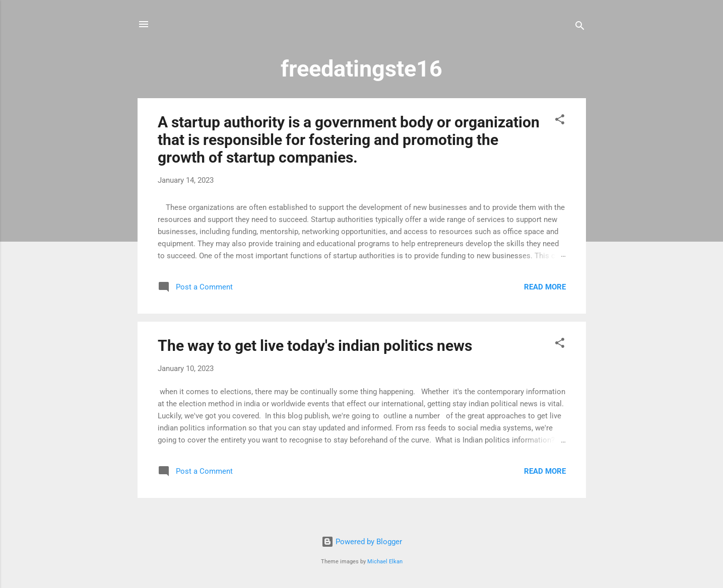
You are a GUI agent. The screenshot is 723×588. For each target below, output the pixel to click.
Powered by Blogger (362, 542)
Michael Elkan (385, 562)
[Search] (580, 27)
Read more (545, 287)
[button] (560, 121)
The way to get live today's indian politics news (315, 346)
